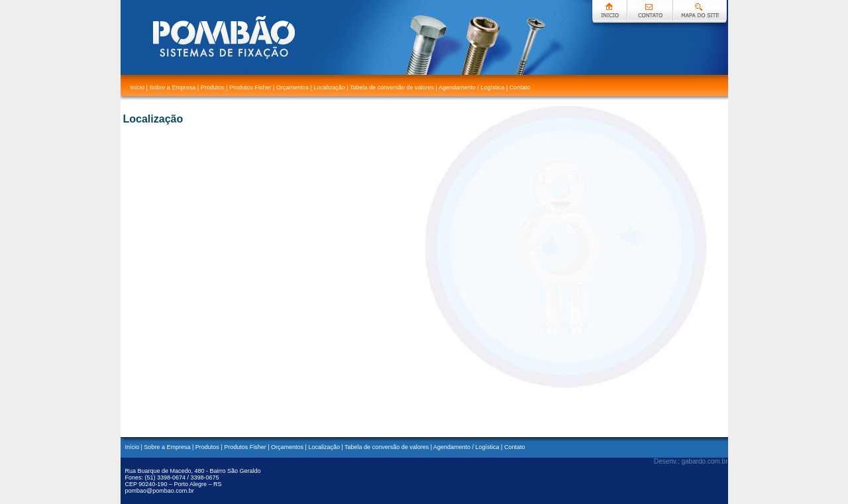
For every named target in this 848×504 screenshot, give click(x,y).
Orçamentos (292, 87)
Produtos (213, 87)
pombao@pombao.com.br (160, 491)
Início (137, 87)
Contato (520, 87)
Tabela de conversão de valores (392, 87)
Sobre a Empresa (172, 87)
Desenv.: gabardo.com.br (691, 461)
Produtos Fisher (250, 87)
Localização (329, 87)
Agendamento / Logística (472, 87)
